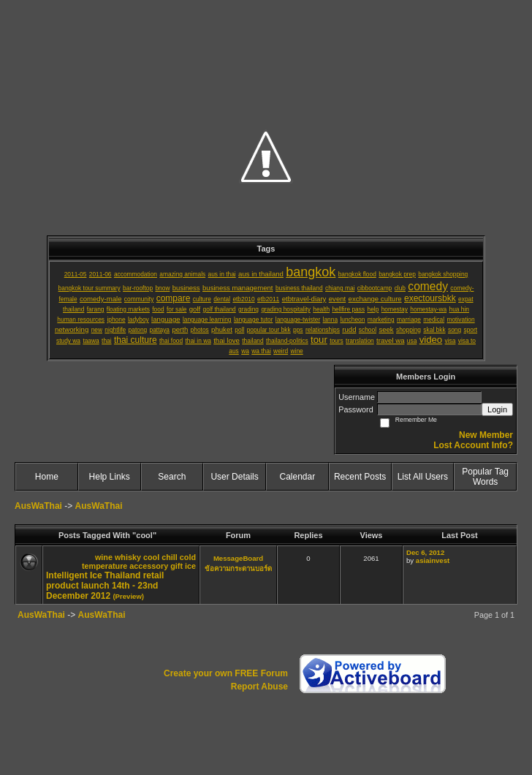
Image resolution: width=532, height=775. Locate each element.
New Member (486, 435)
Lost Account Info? (473, 445)
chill (170, 557)
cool (151, 557)
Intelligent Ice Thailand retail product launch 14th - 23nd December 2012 (105, 586)
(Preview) (128, 596)
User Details (234, 477)
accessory (149, 566)
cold (188, 557)
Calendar (298, 477)
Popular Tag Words (485, 477)
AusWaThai (38, 506)
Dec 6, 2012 (425, 552)
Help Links (110, 477)
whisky (128, 557)
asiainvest (433, 560)
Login (497, 409)
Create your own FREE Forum (226, 673)
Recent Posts (360, 477)
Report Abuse (259, 687)
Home (47, 477)
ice (190, 566)
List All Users (423, 477)
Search (172, 477)
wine (104, 557)
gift (176, 566)
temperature (104, 566)
